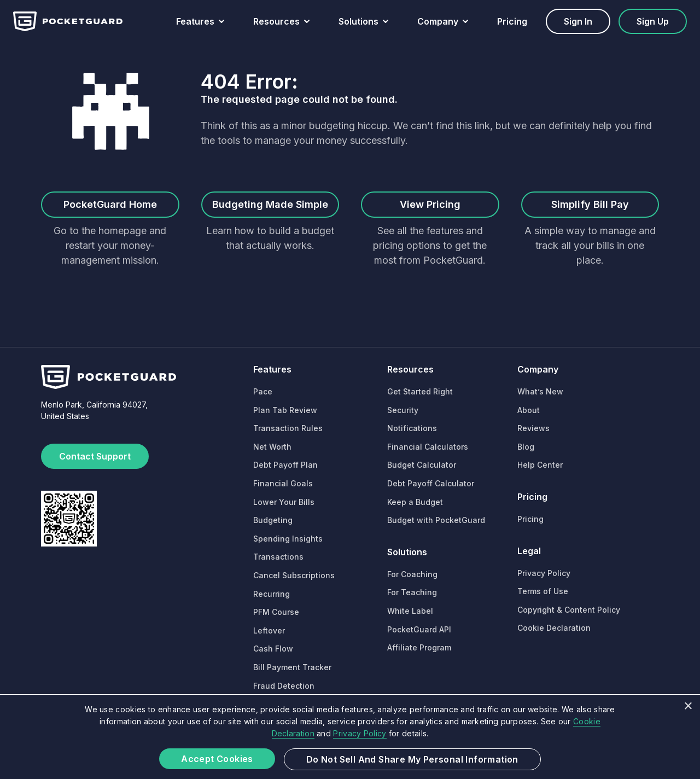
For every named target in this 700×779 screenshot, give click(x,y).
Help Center (540, 465)
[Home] (68, 21)
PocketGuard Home (110, 204)
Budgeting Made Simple (270, 204)
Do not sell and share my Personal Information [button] (412, 759)
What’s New (540, 391)
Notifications (412, 428)
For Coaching (412, 574)
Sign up (653, 21)
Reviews (533, 428)
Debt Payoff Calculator (431, 483)
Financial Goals (283, 483)
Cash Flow (273, 649)
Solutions (358, 21)
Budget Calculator (422, 465)
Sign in (578, 21)
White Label (410, 611)
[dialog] (350, 737)
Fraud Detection (284, 686)
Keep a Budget (415, 502)
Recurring (272, 594)
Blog (526, 447)
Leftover (269, 630)
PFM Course (276, 612)
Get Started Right (420, 391)
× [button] (688, 707)
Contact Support (95, 456)
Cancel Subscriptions (294, 575)
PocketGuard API (419, 629)
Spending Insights (288, 539)
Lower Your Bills (284, 502)
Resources (276, 21)
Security (403, 410)
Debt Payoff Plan (285, 465)
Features (195, 21)
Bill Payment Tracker (292, 667)
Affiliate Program (419, 647)
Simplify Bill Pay (590, 204)
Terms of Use (543, 591)
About (529, 410)
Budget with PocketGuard (436, 520)
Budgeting (273, 520)
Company (438, 21)
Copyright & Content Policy (569, 610)
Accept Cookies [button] (217, 759)
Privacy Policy (544, 573)
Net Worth (272, 447)
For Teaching (412, 592)
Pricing (512, 21)
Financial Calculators (428, 447)
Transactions (278, 557)
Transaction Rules (288, 428)
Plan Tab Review (285, 410)
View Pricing (430, 204)
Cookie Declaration (554, 628)
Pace (263, 391)
